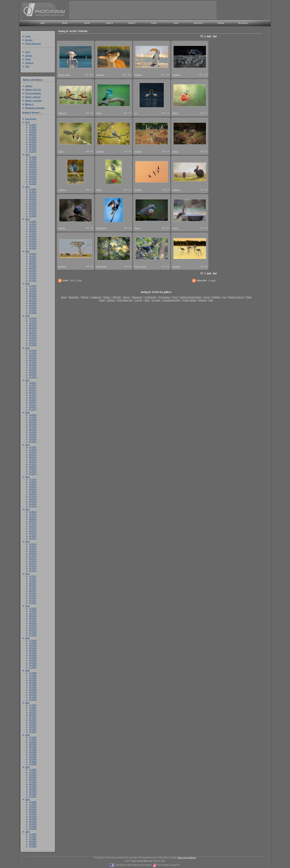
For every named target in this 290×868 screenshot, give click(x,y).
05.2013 (33, 529)
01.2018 (33, 377)
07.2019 (33, 330)
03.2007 (33, 727)
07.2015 (33, 459)
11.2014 (33, 482)
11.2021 (33, 256)
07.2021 (33, 266)
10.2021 (33, 258)
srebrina (62, 228)
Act (224, 297)
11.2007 (33, 707)
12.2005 (33, 769)
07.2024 (33, 169)
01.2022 (33, 248)
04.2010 (33, 628)
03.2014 (33, 501)
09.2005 (33, 777)
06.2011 (33, 591)
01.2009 (33, 667)
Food (175, 297)
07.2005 (33, 782)
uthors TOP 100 (33, 89)
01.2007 (33, 732)
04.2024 (33, 176)
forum (154, 23)
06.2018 (33, 365)
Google (212, 280)
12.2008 (33, 673)
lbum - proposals (33, 100)
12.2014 (33, 479)
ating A (29, 104)
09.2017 (33, 390)
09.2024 (33, 164)
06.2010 (33, 623)
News (28, 52)
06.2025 (33, 139)
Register (29, 40)
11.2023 (33, 191)
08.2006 (33, 747)
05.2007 (33, 722)
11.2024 (33, 159)
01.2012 (33, 570)
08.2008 (33, 682)
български (243, 23)
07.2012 (33, 556)
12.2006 (33, 737)
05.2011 (33, 593)
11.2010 (33, 611)
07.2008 (33, 685)
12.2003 (33, 834)
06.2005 (33, 784)
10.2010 (33, 613)
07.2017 (33, 395)
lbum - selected (33, 97)
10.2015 (33, 452)
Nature (107, 297)
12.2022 (33, 221)
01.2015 (33, 474)
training (221, 23)
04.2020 (33, 305)
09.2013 (33, 519)
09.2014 (33, 487)
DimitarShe (102, 228)
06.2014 (33, 494)
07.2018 (33, 362)
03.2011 (33, 598)
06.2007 (33, 720)
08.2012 (33, 553)
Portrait (85, 297)
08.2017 (33, 392)
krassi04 (138, 190)
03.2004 (33, 824)
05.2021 (33, 271)
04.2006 (33, 757)
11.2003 (33, 836)
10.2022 (33, 226)
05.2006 (33, 754)
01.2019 (33, 345)
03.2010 (33, 630)
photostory (198, 23)
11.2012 (33, 546)
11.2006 (33, 740)
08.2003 (33, 844)
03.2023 (33, 211)
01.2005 (33, 796)
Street (64, 297)
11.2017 (33, 385)
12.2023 (33, 189)
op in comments (33, 93)
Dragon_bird (64, 75)
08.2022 (33, 231)
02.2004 (33, 826)
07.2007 (33, 717)
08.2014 (33, 489)
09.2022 (33, 229)
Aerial (206, 297)
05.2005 (33, 786)
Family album (189, 300)
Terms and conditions (187, 858)
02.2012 (33, 568)
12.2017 (33, 382)
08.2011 (33, 586)
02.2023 (33, 213)
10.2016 (33, 420)
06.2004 (33, 816)
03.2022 (33, 243)
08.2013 (33, 521)
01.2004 (33, 828)
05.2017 (33, 400)
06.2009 (33, 655)
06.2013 (33, 526)
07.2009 (33, 653)
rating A (109, 23)
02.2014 (33, 504)
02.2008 (33, 697)
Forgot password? (33, 43)
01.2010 (33, 635)
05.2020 (33, 303)
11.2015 (33, 449)
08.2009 (33, 650)
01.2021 (33, 280)
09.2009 (33, 648)
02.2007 (33, 729)
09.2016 (33, 422)
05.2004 (33, 819)
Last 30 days (31, 119)
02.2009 (33, 665)
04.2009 (33, 660)
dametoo (100, 75)
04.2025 (33, 144)
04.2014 (33, 499)
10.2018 (33, 355)
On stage (156, 300)
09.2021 (33, 261)
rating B (132, 23)
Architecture (150, 297)
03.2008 (33, 695)
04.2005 (33, 789)
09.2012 (33, 551)
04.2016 (33, 434)
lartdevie (176, 75)
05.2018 (33, 367)
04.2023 (33, 208)
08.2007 (33, 715)
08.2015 (33, 457)
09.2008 (33, 680)
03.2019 (33, 340)
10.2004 (33, 807)
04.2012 (33, 563)
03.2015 (33, 469)
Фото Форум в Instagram (168, 865)
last (215, 36)
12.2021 (33, 254)
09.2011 (33, 583)
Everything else (125, 300)
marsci (175, 151)
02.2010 (33, 633)
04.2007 (33, 724)
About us (29, 63)
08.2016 (33, 424)
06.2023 (33, 204)
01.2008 (33, 699)
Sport (147, 300)
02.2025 (33, 149)
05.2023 (33, 206)
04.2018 (33, 370)
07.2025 (33, 137)
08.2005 (33, 779)
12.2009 (33, 640)
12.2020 (33, 286)
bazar (176, 23)
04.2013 (33, 531)
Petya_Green (140, 266)
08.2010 (33, 618)
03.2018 (33, 372)
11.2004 (33, 804)
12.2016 (33, 415)
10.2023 (33, 194)
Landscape (96, 297)
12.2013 (33, 511)
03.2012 (33, 566)
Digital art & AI (236, 297)
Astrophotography (171, 300)
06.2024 (33, 171)
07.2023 (33, 201)
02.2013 (33, 536)
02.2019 (33, 342)
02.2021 (33, 278)
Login (28, 36)
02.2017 (33, 407)
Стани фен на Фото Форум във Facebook (133, 865)
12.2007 (33, 705)
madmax (100, 151)
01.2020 (33, 313)
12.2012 (33, 544)
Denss (99, 113)
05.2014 (33, 496)
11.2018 (33, 353)
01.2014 (33, 506)
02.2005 (33, 794)
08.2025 (33, 134)
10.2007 (33, 710)
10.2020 (33, 291)
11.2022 (33, 224)
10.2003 (33, 839)
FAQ (27, 66)
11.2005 (33, 772)
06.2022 (33, 236)
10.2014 (33, 484)
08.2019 (33, 328)
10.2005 (33, 774)
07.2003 (33, 846)
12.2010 (33, 608)
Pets (211, 300)
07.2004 (33, 814)
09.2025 (33, 132)
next (209, 36)
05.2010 (33, 625)
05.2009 (33, 657)
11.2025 (33, 127)
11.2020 (33, 288)
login (43, 23)
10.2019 (33, 323)
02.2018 (33, 375)
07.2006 (33, 749)
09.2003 (33, 841)
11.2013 (33, 514)
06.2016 (33, 429)
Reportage (74, 297)
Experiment (164, 297)
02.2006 (33, 762)
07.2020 (33, 298)
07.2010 (33, 620)
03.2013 (33, 533)
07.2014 (33, 491)
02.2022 (33, 246)
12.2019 (33, 318)
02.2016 (33, 439)
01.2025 (33, 151)
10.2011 (33, 581)
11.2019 (33, 320)
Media (65, 23)
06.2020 (33, 300)
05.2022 (33, 238)
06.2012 (33, 558)
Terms (28, 59)
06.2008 (33, 687)
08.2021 (33, 263)
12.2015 (33, 447)
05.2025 (33, 142)
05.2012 (33, 561)
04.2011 (33, 595)
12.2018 (33, 350)
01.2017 (33, 409)
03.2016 (33, 437)
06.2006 (33, 752)
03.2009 (33, 662)
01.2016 (33, 442)
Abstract (111, 300)
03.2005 (33, 791)
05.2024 (33, 174)
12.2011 (33, 576)
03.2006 (33, 759)
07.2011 (33, 588)
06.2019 (33, 333)
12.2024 (33, 157)
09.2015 (33, 454)
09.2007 (33, 712)
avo (136, 113)
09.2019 (33, 325)
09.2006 (33, 744)
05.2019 (33, 335)
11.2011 (33, 578)
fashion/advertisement (191, 297)
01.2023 (33, 216)
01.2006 (33, 764)
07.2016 (33, 427)
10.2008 (33, 678)
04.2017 (33, 402)
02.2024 (33, 181)
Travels (139, 300)
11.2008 (33, 675)
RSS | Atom (76, 280)
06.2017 (33, 397)
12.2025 (33, 125)
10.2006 (33, 742)
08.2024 (33, 167)
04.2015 (33, 466)
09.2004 (33, 809)
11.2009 (33, 643)
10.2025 (33, 129)
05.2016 (33, 432)
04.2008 (33, 692)
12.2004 (33, 802)
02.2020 (33, 310)
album (87, 23)
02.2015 (33, 471)
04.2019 (33, 337)
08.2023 (33, 199)
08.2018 (33, 360)
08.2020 (33, 295)
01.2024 (33, 184)
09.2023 (33, 196)
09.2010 (33, 616)
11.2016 (33, 417)
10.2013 (33, 516)
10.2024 (33, 162)
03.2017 (33, 404)
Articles (29, 55)
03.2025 (33, 146)
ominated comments (35, 108)
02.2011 (33, 600)
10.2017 (33, 387)
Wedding (216, 297)
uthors (29, 86)
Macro (126, 297)
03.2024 (33, 179)
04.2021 (33, 273)
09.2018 (33, 358)
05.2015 (33, 464)
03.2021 (33, 275)
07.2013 (33, 524)
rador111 (62, 113)
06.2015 (33, 462)
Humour (203, 300)
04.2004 (33, 821)
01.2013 (33, 538)
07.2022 (33, 233)
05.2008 (33, 690)
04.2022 (33, 241)
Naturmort (137, 297)
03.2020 (33, 308)
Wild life (117, 297)
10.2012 (33, 549)
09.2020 (33, 293)
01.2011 (33, 603)
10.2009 (33, 645)
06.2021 (33, 268)
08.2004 (33, 811)
